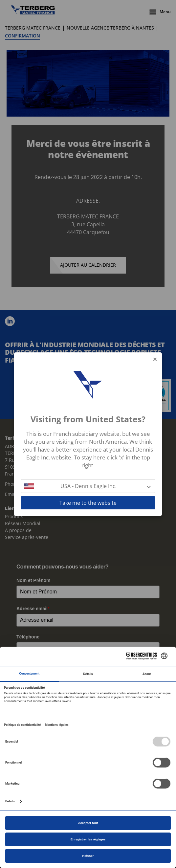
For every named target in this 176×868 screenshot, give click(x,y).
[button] (88, 486)
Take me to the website (88, 503)
